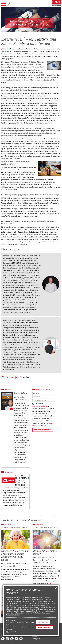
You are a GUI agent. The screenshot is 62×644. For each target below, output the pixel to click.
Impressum (36, 639)
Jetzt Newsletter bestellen (43, 430)
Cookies (35, 636)
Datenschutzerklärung (40, 406)
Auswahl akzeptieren (45, 627)
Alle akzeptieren (43, 622)
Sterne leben (6, 49)
